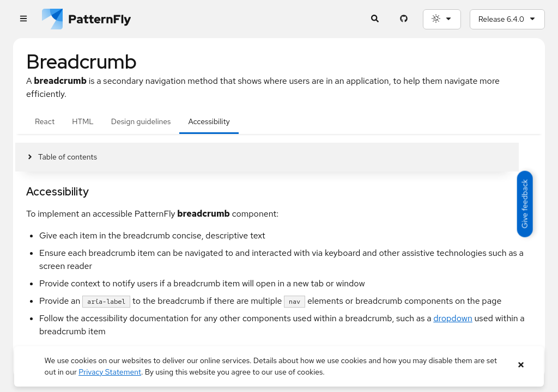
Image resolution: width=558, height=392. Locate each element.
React (45, 121)
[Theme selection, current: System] (442, 19)
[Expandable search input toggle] (375, 19)
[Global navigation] (23, 19)
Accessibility (209, 121)
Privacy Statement (110, 372)
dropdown (453, 318)
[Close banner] (521, 365)
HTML (83, 121)
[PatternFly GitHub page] (404, 19)
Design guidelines (141, 121)
